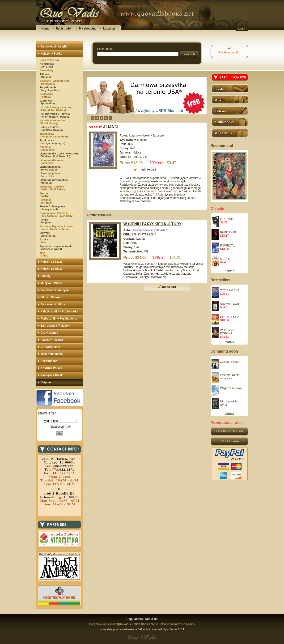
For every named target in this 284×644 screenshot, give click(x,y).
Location (109, 29)
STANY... (226, 259)
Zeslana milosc (230, 362)
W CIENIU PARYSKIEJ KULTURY (153, 224)
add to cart (169, 287)
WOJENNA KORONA (227, 332)
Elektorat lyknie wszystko (230, 377)
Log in (242, 29)
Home (45, 29)
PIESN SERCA (230, 317)
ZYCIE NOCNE (230, 290)
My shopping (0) (229, 52)
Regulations (135, 619)
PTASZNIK (227, 219)
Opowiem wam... (231, 304)
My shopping (88, 29)
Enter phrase (105, 49)
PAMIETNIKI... (229, 232)
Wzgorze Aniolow (231, 388)
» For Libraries (229, 441)
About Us (151, 619)
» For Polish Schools (229, 431)
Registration (64, 29)
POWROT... (228, 246)
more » (229, 271)
